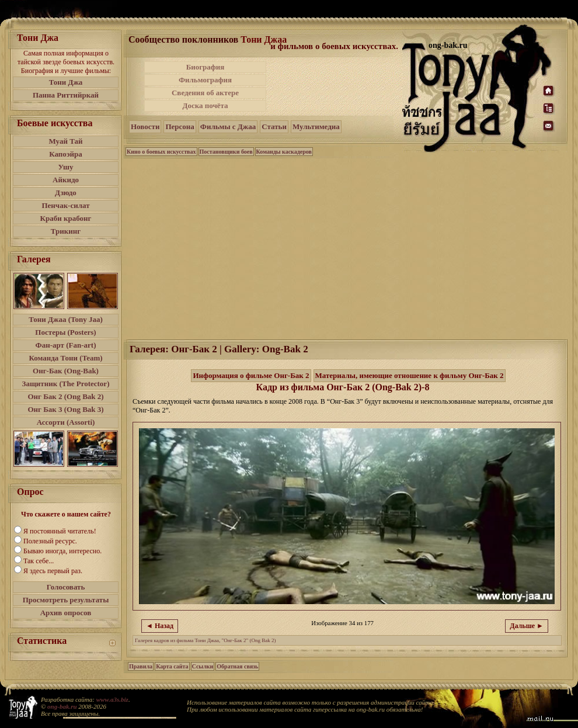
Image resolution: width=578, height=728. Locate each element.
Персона (180, 126)
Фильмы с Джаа (228, 126)
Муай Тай (65, 141)
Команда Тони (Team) (65, 358)
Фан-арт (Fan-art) (66, 345)
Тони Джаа (264, 39)
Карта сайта (172, 666)
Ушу (66, 167)
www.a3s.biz (112, 699)
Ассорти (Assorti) (66, 422)
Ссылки (203, 666)
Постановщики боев (226, 152)
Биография (206, 67)
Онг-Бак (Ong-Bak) (66, 371)
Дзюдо (66, 193)
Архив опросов (66, 613)
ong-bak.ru (62, 706)
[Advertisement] (335, 86)
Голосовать (66, 587)
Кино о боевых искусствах (161, 152)
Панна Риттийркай (66, 95)
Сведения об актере (205, 93)
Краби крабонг (66, 218)
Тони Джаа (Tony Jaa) (66, 319)
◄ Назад (160, 626)
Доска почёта (205, 105)
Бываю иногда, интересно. (62, 551)
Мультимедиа (316, 126)
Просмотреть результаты (66, 600)
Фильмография (205, 80)
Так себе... (39, 561)
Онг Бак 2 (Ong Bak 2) (65, 396)
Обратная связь (237, 666)
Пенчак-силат (65, 205)
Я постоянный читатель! (60, 531)
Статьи (274, 126)
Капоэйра (66, 154)
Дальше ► (527, 626)
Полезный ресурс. (50, 541)
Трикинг (66, 231)
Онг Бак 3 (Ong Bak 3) (65, 409)
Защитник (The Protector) (66, 384)
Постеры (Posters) (65, 332)
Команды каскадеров (284, 152)
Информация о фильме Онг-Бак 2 (251, 375)
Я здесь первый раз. (53, 571)
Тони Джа (66, 82)
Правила (141, 666)
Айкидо (66, 180)
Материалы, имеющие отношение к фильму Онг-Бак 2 (410, 375)
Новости (145, 126)
